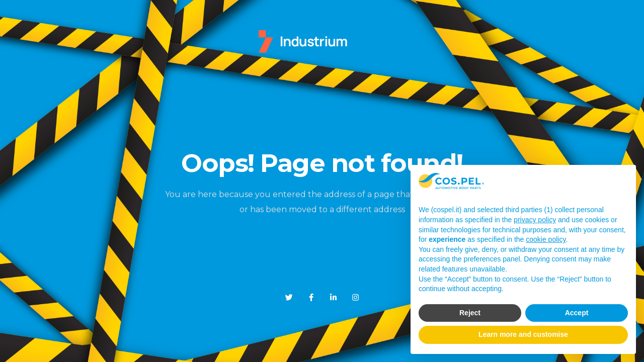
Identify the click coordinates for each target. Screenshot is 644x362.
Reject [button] (470, 313)
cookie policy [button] (546, 239)
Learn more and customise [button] (523, 334)
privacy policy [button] (535, 220)
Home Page (322, 243)
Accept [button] (577, 313)
